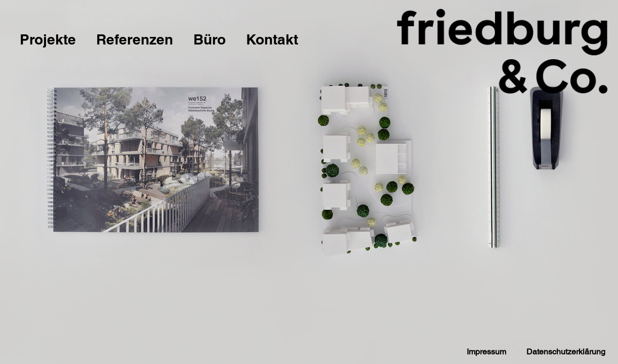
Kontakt (272, 39)
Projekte (48, 39)
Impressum (486, 352)
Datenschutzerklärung (566, 352)
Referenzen (135, 39)
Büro (210, 39)
